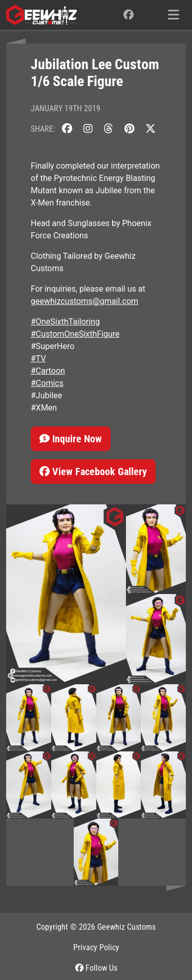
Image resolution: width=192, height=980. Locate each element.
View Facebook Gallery (93, 472)
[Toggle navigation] (174, 15)
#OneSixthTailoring (65, 322)
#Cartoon (48, 371)
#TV (38, 359)
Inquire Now (71, 439)
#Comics (47, 383)
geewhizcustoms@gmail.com (84, 301)
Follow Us (96, 968)
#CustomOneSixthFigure (75, 334)
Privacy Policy (96, 947)
